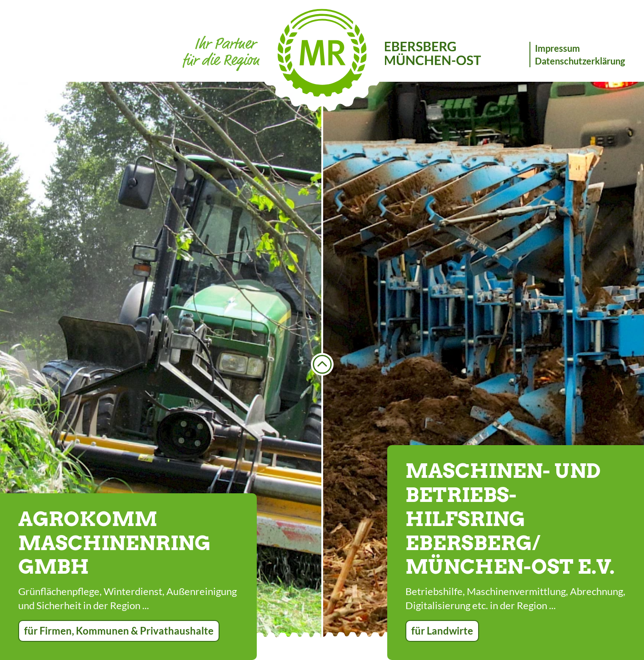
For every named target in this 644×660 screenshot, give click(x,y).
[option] (161, 360)
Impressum (557, 48)
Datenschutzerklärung (580, 61)
